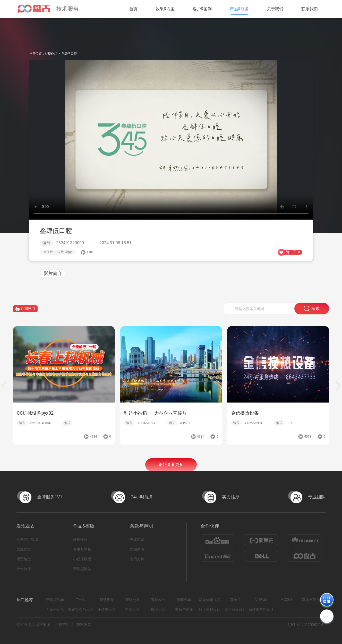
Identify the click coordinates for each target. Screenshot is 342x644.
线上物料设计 (210, 609)
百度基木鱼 (82, 549)
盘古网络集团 (27, 539)
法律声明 (62, 625)
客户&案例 (202, 9)
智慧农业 (158, 600)
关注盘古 (24, 549)
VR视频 (261, 600)
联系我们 (310, 9)
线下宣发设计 (235, 609)
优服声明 (137, 549)
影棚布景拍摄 (313, 600)
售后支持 (137, 559)
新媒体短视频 (210, 600)
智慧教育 (107, 600)
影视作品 (51, 54)
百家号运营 (55, 609)
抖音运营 (132, 609)
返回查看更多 (171, 465)
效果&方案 (165, 9)
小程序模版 (82, 559)
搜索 (312, 309)
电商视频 (184, 600)
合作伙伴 (24, 569)
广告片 (81, 600)
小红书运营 (107, 609)
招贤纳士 (24, 559)
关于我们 (275, 9)
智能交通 (132, 600)
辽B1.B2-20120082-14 (305, 625)
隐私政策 (84, 625)
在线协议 (137, 539)
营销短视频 (55, 600)
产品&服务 (239, 9)
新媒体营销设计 (261, 609)
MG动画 (287, 600)
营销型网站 (82, 569)
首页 (133, 9)
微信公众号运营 (81, 609)
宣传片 (235, 600)
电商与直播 (184, 609)
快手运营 (158, 609)
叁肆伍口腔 (69, 54)
